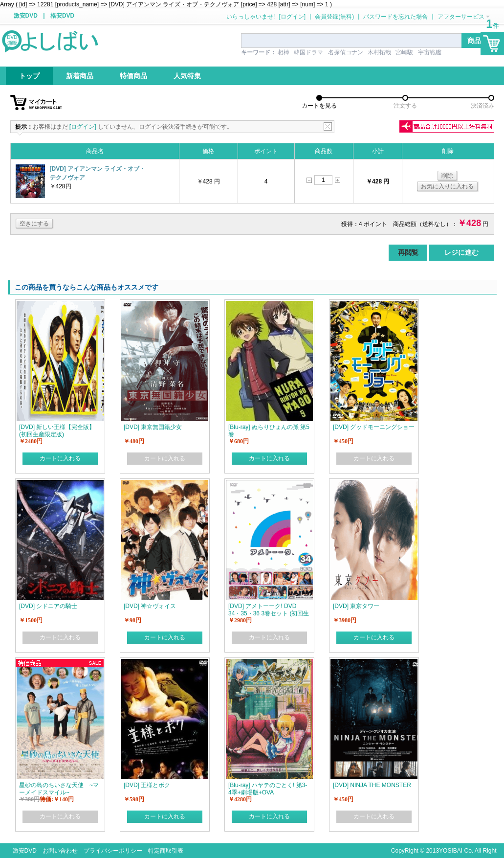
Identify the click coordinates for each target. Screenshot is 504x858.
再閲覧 (408, 252)
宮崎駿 (404, 52)
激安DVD (26, 16)
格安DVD (62, 16)
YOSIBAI (451, 851)
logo (51, 41)
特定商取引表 (166, 851)
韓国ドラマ (308, 52)
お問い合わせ (60, 851)
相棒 (284, 52)
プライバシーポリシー (113, 851)
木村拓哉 (379, 52)
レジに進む (461, 252)
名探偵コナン (346, 52)
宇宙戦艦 (430, 52)
